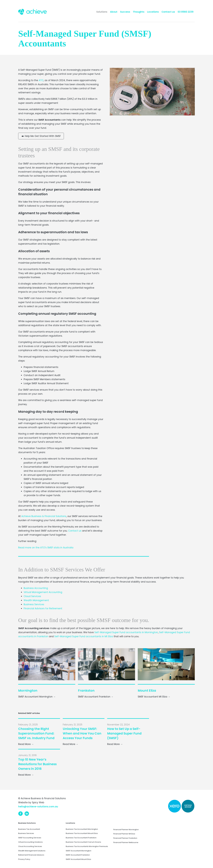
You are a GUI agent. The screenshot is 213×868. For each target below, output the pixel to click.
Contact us (168, 12)
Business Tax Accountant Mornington (82, 829)
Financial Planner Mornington (126, 830)
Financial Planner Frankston (125, 838)
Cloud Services (32, 596)
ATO (41, 80)
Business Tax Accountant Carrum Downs (83, 842)
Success (125, 12)
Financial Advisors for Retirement (43, 608)
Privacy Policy (24, 859)
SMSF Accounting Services (30, 838)
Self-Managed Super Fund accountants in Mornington (126, 632)
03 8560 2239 (186, 12)
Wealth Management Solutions (32, 851)
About (114, 12)
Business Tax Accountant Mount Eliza (82, 833)
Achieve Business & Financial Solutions (44, 516)
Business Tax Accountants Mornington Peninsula (87, 846)
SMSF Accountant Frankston (78, 855)
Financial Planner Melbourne (126, 842)
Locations (153, 12)
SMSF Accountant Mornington (79, 851)
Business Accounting (36, 588)
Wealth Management (36, 600)
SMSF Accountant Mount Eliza (78, 859)
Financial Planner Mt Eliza (124, 834)
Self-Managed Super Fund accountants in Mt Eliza (84, 636)
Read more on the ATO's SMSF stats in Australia (46, 548)
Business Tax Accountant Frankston (81, 838)
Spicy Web (38, 802)
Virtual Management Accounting (43, 592)
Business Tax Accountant (29, 829)
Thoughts (139, 12)
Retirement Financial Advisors (31, 855)
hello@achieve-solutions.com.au (38, 807)
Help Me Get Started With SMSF (41, 136)
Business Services (34, 604)
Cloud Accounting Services (30, 846)
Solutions (102, 12)
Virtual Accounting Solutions (30, 842)
